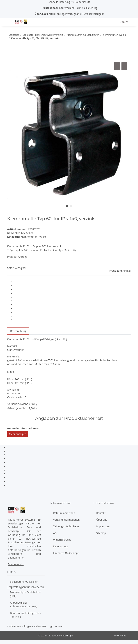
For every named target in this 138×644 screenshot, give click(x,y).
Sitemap (101, 533)
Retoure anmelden (64, 513)
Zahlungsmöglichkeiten (67, 526)
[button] (104, 22)
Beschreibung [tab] (18, 331)
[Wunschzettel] (113, 22)
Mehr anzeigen (18, 434)
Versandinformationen (66, 520)
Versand (59, 626)
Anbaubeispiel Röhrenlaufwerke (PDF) (24, 605)
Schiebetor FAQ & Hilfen (24, 582)
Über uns (102, 520)
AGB (56, 533)
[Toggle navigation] (10, 20)
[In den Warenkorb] (10, 57)
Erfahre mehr (16, 564)
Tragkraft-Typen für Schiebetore (26, 587)
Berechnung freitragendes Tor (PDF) (25, 615)
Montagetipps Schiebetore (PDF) (26, 594)
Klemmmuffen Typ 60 (33, 237)
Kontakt (101, 513)
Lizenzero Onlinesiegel (66, 553)
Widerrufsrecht (62, 540)
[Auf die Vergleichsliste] (117, 66)
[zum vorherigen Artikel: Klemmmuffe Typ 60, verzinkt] (17, 46)
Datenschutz (60, 546)
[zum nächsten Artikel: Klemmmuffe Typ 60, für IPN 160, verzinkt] (10, 46)
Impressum (103, 526)
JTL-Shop (131, 636)
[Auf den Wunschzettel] (124, 66)
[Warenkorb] (124, 22)
